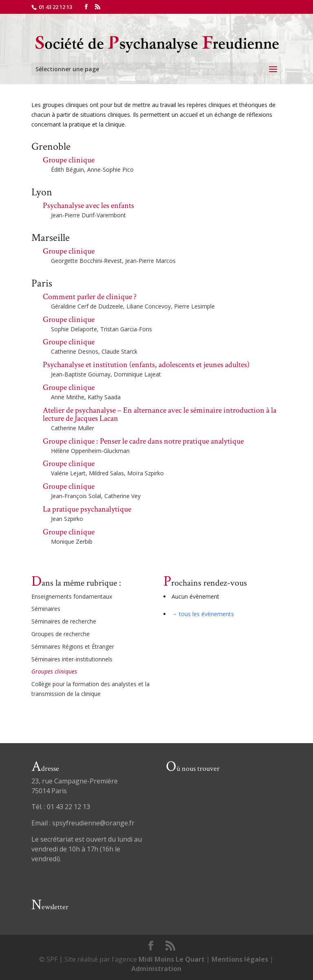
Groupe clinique (69, 160)
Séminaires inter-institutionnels (72, 659)
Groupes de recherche (61, 634)
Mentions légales (240, 959)
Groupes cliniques (54, 671)
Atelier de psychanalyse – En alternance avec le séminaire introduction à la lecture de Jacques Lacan (160, 414)
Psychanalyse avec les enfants (88, 206)
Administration (156, 969)
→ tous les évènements (203, 614)
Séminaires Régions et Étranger (73, 646)
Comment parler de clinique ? (90, 297)
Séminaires (46, 609)
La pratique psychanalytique (87, 509)
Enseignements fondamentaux (72, 596)
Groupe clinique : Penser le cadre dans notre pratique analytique (143, 441)
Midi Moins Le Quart (172, 959)
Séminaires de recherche (64, 621)
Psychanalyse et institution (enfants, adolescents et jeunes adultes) (146, 365)
